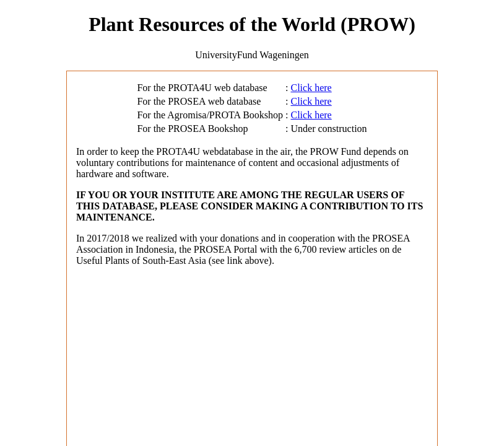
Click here (311, 88)
